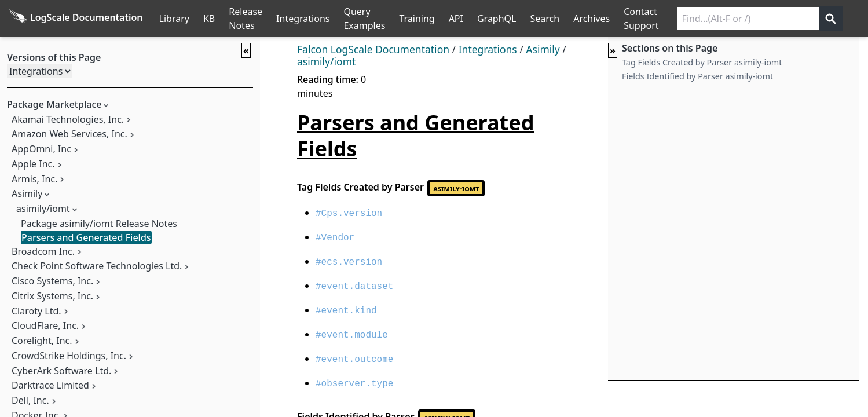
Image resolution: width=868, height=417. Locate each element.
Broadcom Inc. (43, 251)
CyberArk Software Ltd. (61, 371)
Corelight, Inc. (42, 341)
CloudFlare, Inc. (45, 325)
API (456, 19)
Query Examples (364, 19)
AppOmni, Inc (41, 149)
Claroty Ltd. (36, 311)
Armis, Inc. (34, 179)
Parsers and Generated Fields (86, 237)
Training (417, 19)
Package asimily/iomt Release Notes (99, 224)
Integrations (303, 19)
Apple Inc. (33, 164)
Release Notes (246, 19)
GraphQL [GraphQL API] (497, 19)
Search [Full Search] (545, 19)
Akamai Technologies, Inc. (68, 119)
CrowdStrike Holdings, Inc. (69, 356)
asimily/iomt (43, 209)
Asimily (27, 193)
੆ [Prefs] (861, 19)
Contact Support (641, 19)
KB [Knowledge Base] (209, 19)
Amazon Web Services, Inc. (69, 134)
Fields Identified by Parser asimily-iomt (697, 76)
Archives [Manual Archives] (592, 19)
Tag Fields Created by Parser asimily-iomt (702, 62)
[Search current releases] (748, 19)
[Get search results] (831, 19)
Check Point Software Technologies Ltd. (97, 266)
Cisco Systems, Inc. (52, 281)
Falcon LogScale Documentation (373, 49)
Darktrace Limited (50, 385)
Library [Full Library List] (174, 19)
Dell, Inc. (30, 400)
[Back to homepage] (76, 19)
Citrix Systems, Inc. (52, 296)
